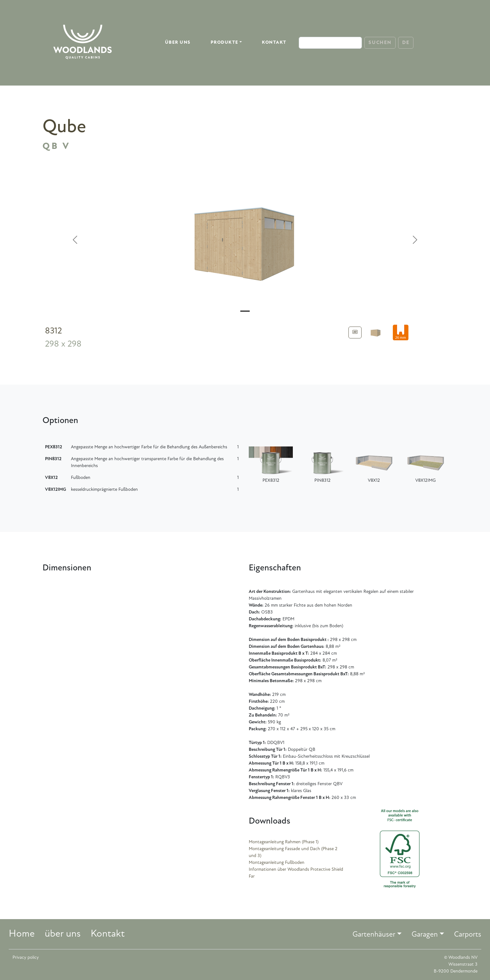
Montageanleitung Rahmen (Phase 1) (284, 842)
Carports (468, 935)
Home (22, 934)
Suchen (380, 43)
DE (406, 43)
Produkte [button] (225, 43)
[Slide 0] (245, 311)
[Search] (330, 43)
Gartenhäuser (374, 935)
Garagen (425, 935)
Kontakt (274, 43)
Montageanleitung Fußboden (277, 863)
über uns (178, 43)
